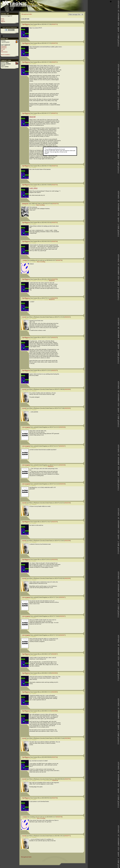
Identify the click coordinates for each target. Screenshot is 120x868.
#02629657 (54, 654)
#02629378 (54, 522)
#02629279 (54, 370)
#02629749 (59, 817)
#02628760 (54, 279)
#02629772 (67, 836)
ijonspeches (25, 204)
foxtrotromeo (4, 52)
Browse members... (6, 55)
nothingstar (4, 48)
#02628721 (54, 62)
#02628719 (54, 24)
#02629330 (62, 484)
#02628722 (54, 113)
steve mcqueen (26, 427)
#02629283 (67, 389)
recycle (24, 317)
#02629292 (67, 408)
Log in (3, 20)
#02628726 (54, 185)
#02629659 (54, 692)
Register (3, 21)
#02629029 (54, 298)
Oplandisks (4, 46)
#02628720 (54, 43)
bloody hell (32, 117)
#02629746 (54, 798)
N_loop (3, 49)
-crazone (25, 260)
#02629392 (54, 559)
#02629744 (54, 757)
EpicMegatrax (26, 24)
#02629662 (67, 738)
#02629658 (54, 673)
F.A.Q (2, 19)
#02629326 (62, 427)
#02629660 (54, 711)
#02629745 (67, 779)
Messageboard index (27, 14)
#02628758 (59, 260)
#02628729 (55, 204)
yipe (2, 50)
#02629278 (54, 337)
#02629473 (62, 635)
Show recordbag (40, 205)
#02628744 (54, 241)
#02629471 (62, 597)
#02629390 (67, 541)
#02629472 (62, 616)
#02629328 (62, 465)
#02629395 (67, 578)
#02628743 (54, 222)
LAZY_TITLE (33, 188)
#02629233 (67, 317)
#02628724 (54, 166)
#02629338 (67, 503)
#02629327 (62, 446)
